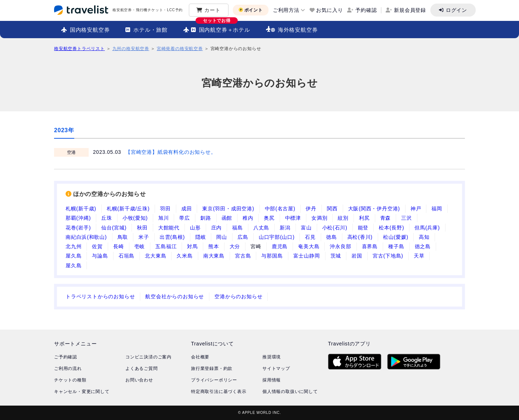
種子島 (396, 246)
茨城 (336, 256)
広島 (243, 237)
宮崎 (256, 246)
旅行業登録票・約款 (212, 368)
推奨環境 (272, 357)
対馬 (192, 246)
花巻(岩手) (78, 228)
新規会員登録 (410, 10)
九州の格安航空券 (131, 49)
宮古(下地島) (388, 256)
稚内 (248, 218)
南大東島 (214, 256)
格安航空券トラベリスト (79, 49)
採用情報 (272, 380)
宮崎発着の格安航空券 (180, 49)
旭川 (164, 218)
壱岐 (140, 246)
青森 (386, 218)
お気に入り (329, 10)
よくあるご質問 (142, 368)
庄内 (217, 228)
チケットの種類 (70, 380)
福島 (238, 228)
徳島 (332, 237)
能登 (363, 228)
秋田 (142, 228)
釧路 (206, 218)
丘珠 (107, 218)
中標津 (293, 218)
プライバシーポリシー (214, 380)
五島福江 (166, 246)
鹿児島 (280, 246)
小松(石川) (335, 228)
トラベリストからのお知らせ (100, 296)
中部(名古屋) (280, 209)
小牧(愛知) (135, 218)
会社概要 (200, 357)
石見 (310, 237)
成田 (187, 209)
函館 (227, 218)
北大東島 (156, 256)
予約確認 (366, 10)
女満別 (319, 218)
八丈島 (261, 228)
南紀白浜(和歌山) (86, 237)
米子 (144, 237)
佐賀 (97, 246)
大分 (235, 246)
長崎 (119, 246)
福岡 (437, 209)
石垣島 (127, 256)
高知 (424, 237)
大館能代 (169, 228)
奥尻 (269, 218)
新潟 (285, 228)
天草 (419, 256)
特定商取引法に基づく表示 (219, 392)
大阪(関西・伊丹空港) (374, 209)
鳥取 (123, 237)
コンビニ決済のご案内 (148, 357)
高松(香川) (360, 237)
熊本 (214, 246)
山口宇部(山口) (277, 237)
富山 (306, 228)
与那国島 (272, 256)
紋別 (343, 218)
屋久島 (74, 256)
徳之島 (423, 246)
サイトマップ (276, 368)
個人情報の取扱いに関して (290, 392)
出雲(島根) (172, 237)
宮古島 (243, 256)
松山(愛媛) (396, 237)
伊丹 (311, 209)
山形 (195, 228)
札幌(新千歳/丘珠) (128, 209)
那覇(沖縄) (78, 218)
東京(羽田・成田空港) (228, 209)
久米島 (185, 256)
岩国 (357, 256)
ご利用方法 (286, 10)
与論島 (100, 256)
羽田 (165, 209)
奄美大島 (309, 246)
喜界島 (370, 246)
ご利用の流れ (68, 368)
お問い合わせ (139, 380)
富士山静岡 (307, 256)
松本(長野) (391, 228)
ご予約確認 (66, 357)
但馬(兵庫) (427, 228)
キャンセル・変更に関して (82, 392)
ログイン (456, 10)
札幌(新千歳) (81, 209)
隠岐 (201, 237)
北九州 (74, 246)
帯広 (185, 218)
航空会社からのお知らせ (175, 296)
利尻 (364, 218)
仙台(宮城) (114, 228)
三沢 (407, 218)
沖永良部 (340, 246)
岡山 (222, 237)
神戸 (416, 209)
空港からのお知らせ (238, 296)
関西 (332, 209)
